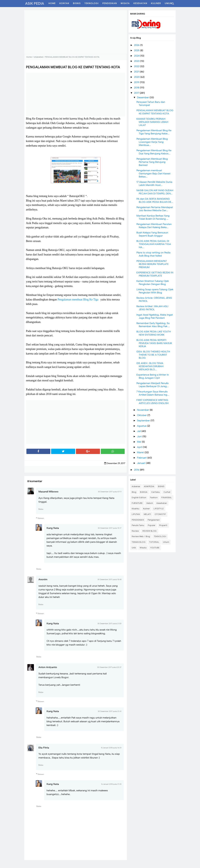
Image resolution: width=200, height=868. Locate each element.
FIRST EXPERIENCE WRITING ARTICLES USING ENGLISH (152, 402)
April (140, 447)
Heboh (150, 503)
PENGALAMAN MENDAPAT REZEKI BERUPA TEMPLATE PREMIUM (152, 264)
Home (29, 57)
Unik (134, 548)
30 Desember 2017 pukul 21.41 (110, 711)
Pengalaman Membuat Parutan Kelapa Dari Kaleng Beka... (154, 226)
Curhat (167, 492)
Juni (140, 436)
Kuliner (147, 509)
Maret (141, 452)
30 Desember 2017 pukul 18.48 (109, 579)
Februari (142, 458)
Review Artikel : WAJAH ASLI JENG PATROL (152, 308)
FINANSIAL (167, 498)
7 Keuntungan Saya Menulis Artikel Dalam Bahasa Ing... (153, 393)
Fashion (154, 498)
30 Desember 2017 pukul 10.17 (110, 528)
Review (135, 531)
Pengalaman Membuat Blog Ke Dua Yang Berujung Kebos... (154, 152)
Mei (139, 442)
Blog (134, 492)
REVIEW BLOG (150, 531)
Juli (139, 431)
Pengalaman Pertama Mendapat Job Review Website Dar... (155, 209)
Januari (142, 463)
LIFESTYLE (159, 509)
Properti (163, 525)
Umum (166, 542)
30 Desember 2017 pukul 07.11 (110, 492)
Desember (143, 97)
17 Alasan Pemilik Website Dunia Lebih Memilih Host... (154, 184)
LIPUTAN (136, 514)
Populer (152, 525)
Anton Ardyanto (48, 667)
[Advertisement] (76, 32)
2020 (137, 77)
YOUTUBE (155, 548)
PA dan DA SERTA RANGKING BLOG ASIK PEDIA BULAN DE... (155, 200)
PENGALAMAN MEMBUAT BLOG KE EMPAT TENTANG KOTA (155, 112)
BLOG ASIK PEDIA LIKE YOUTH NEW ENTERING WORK (154, 333)
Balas (41, 509)
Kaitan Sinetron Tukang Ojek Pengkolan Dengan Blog (153, 283)
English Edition (139, 498)
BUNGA (144, 492)
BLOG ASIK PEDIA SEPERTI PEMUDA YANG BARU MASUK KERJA (154, 343)
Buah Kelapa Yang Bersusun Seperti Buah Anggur (152, 234)
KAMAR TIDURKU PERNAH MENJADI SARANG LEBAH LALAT (152, 122)
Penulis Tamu (138, 525)
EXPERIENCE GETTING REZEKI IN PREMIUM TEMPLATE (155, 274)
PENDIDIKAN (138, 520)
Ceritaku (156, 492)
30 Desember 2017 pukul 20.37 (109, 667)
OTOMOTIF (160, 514)
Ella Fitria (44, 748)
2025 (137, 50)
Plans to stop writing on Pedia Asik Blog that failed (153, 254)
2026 (137, 45)
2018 (137, 88)
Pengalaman (154, 520)
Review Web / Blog (141, 536)
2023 (137, 61)
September (144, 421)
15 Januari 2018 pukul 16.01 (111, 748)
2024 (137, 56)
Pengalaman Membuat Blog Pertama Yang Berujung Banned (152, 162)
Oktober (142, 415)
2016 (137, 470)
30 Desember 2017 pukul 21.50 (109, 624)
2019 (137, 82)
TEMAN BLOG (139, 542)
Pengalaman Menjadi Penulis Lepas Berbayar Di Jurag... (152, 385)
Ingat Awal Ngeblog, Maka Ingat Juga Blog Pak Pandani (155, 316)
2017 (137, 93)
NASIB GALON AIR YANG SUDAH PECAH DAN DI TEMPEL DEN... (155, 192)
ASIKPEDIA (149, 486)
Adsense (136, 486)
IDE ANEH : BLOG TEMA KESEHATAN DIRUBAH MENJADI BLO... (150, 366)
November (143, 410)
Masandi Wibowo (48, 492)
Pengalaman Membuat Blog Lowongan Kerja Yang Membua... (152, 142)
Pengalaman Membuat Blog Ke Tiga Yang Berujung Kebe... (154, 132)
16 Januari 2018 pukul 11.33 (111, 784)
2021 (137, 72)
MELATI (147, 514)
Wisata (143, 548)
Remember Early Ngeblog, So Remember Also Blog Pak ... (153, 325)
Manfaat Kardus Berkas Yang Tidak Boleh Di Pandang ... (153, 217)
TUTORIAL (154, 542)
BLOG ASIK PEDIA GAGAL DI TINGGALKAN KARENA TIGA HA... (154, 244)
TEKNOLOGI (160, 536)
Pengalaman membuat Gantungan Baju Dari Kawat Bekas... (153, 174)
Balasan (41, 518)
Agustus (142, 426)
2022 (137, 66)
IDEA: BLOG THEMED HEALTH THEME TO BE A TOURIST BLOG (153, 355)
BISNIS (161, 486)
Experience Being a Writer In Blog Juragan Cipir (153, 376)
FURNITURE (137, 503)
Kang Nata (53, 528)
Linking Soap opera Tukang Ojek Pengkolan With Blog (155, 291)
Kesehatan (162, 503)
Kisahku (136, 509)
